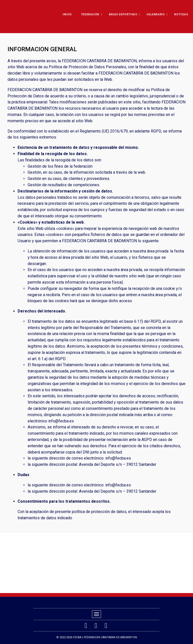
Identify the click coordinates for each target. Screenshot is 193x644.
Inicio (67, 14)
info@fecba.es (61, 421)
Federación (91, 14)
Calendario (157, 14)
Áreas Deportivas (124, 14)
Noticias (181, 14)
